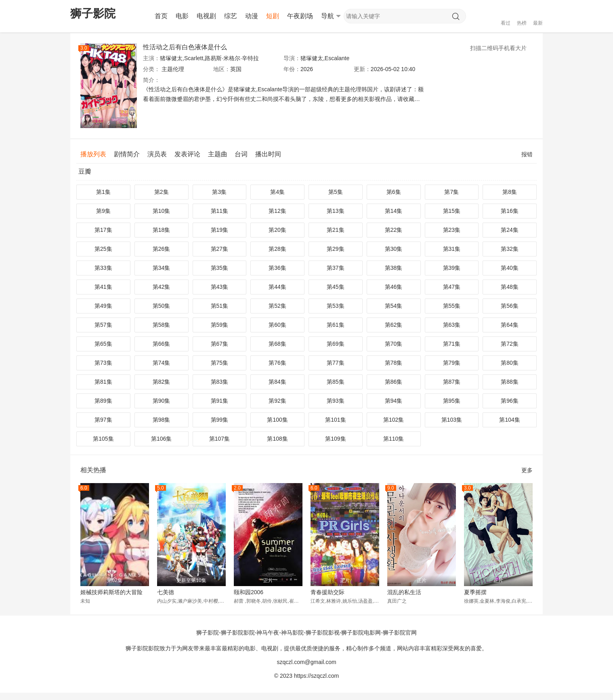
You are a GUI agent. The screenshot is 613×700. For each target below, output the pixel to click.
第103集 (452, 420)
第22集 (394, 230)
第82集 (162, 382)
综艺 (231, 16)
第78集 (394, 363)
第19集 (220, 230)
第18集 (162, 230)
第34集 (162, 268)
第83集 (220, 382)
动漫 (252, 16)
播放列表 (93, 154)
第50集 (162, 306)
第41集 (103, 287)
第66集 (162, 344)
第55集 (452, 306)
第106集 (161, 439)
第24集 (510, 230)
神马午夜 (268, 633)
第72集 (510, 344)
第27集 (220, 249)
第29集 (336, 249)
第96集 (510, 401)
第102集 (394, 420)
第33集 (103, 268)
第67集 (220, 344)
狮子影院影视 (323, 633)
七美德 (166, 592)
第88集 (510, 382)
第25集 (103, 249)
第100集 (277, 420)
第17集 (103, 230)
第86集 (394, 382)
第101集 (335, 420)
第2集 (162, 192)
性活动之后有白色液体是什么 (185, 47)
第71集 (452, 344)
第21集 (336, 230)
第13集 (336, 211)
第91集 (220, 401)
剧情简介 (127, 154)
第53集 (336, 306)
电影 (182, 16)
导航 (331, 16)
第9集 (103, 211)
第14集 (394, 211)
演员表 (157, 154)
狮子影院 (208, 633)
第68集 (277, 344)
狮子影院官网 (400, 633)
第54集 (394, 306)
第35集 (220, 268)
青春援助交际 (327, 592)
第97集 (103, 420)
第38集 (394, 268)
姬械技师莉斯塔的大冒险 (111, 592)
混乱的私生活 (404, 592)
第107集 (219, 439)
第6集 (394, 192)
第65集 (103, 344)
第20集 (277, 230)
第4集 (277, 192)
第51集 (220, 306)
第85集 (336, 382)
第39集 (452, 268)
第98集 (162, 420)
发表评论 (187, 154)
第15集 (452, 211)
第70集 (394, 344)
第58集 (162, 325)
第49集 (103, 306)
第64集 (510, 325)
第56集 (510, 306)
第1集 (103, 192)
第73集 (103, 363)
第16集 (510, 211)
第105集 (103, 439)
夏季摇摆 (475, 592)
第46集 (394, 287)
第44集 (277, 287)
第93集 (336, 401)
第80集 (510, 363)
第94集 (394, 401)
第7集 (451, 192)
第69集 (336, 344)
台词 (241, 154)
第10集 (162, 211)
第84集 (277, 382)
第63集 (452, 325)
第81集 (103, 382)
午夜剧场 (300, 16)
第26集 (162, 249)
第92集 (277, 401)
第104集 (509, 420)
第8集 (510, 192)
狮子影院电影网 (361, 633)
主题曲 (218, 154)
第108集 (277, 439)
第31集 (452, 249)
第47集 (452, 287)
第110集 (394, 439)
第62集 (394, 325)
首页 (161, 16)
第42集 (162, 287)
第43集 (220, 287)
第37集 (336, 268)
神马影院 (292, 633)
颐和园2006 (249, 592)
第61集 (336, 325)
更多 (527, 470)
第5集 (336, 192)
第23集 (452, 230)
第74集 (162, 363)
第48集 (510, 287)
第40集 (510, 268)
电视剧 (206, 16)
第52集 (277, 306)
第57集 (103, 325)
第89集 (103, 401)
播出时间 (268, 154)
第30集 (394, 249)
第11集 (220, 211)
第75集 (220, 363)
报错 (527, 154)
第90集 (162, 401)
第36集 (277, 268)
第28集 (277, 249)
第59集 (220, 325)
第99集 (220, 420)
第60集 (277, 325)
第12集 (277, 211)
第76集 (277, 363)
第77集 (336, 363)
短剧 (273, 16)
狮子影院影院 (238, 633)
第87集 (452, 382)
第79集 (452, 363)
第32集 (510, 249)
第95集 (452, 401)
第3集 (219, 192)
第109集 (335, 439)
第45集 (336, 287)
